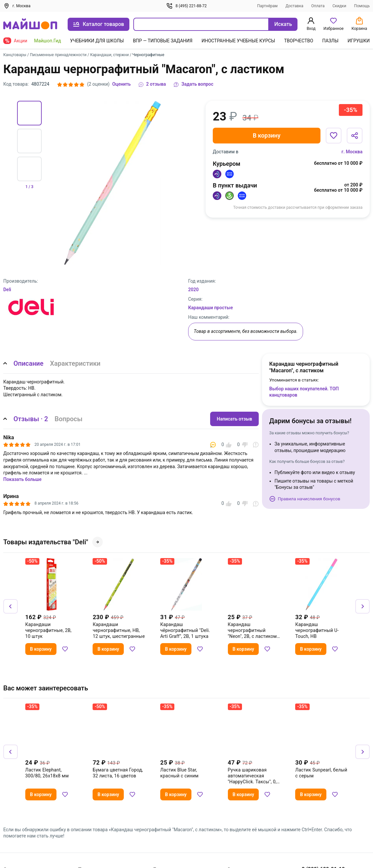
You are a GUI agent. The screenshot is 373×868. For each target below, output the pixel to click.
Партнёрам (267, 6)
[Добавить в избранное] (334, 136)
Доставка (294, 6)
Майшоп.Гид (48, 41)
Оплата (318, 6)
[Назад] (11, 606)
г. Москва (352, 152)
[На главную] (30, 24)
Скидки (339, 6)
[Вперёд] (362, 606)
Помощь (362, 6)
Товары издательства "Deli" (53, 542)
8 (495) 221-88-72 (186, 6)
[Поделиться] (355, 136)
